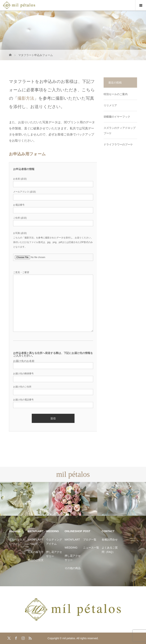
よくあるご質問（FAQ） (110, 550)
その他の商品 (73, 568)
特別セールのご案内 (116, 94)
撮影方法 (26, 98)
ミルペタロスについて (17, 542)
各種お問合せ (110, 540)
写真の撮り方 (36, 552)
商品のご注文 (36, 560)
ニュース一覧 (91, 548)
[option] (24, 499)
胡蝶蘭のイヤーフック (117, 117)
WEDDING (71, 548)
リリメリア (110, 105)
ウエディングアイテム (54, 542)
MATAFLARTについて (35, 542)
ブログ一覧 (90, 540)
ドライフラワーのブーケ (118, 144)
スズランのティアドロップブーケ (120, 131)
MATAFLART (72, 540)
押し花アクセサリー (54, 554)
